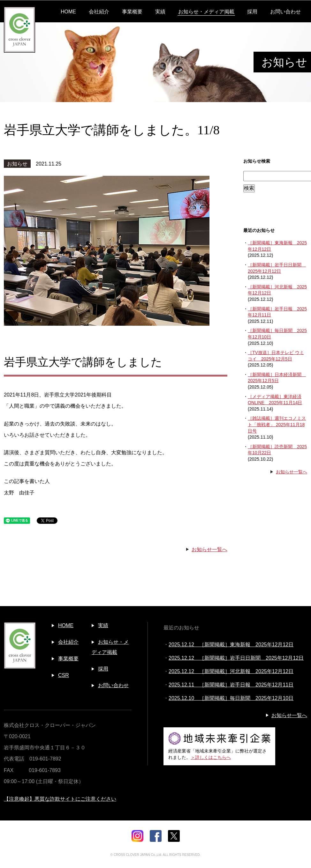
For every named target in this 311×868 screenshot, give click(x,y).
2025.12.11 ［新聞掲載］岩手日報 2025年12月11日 (231, 685)
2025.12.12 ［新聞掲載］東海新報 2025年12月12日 (231, 645)
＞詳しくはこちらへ (211, 757)
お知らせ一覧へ (209, 549)
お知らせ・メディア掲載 (206, 12)
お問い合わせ (285, 12)
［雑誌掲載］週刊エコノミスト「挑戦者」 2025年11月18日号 (277, 424)
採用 (252, 12)
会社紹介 (99, 12)
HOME (68, 12)
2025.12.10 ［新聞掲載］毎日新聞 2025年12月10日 (231, 698)
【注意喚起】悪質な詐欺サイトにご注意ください (60, 799)
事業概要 (132, 12)
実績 (160, 12)
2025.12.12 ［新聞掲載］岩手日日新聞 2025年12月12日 (236, 658)
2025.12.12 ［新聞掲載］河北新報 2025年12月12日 (231, 671)
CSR (64, 675)
